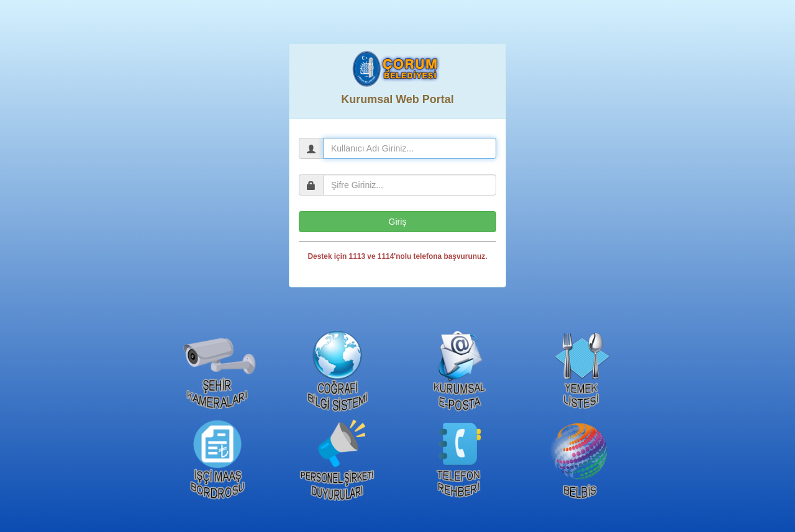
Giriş (398, 222)
